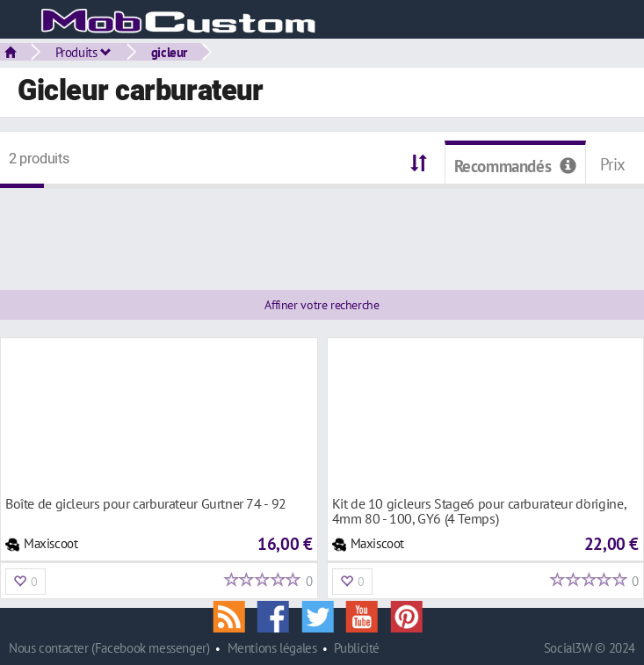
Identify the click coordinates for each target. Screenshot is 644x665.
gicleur (169, 52)
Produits (83, 52)
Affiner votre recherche (322, 305)
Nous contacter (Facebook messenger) (109, 648)
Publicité (357, 648)
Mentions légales (272, 648)
